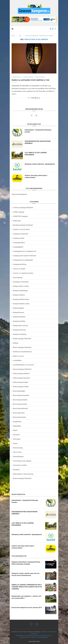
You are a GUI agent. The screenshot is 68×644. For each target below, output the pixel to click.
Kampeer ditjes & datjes (21, 286)
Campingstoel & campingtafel (23, 260)
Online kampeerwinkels (21, 387)
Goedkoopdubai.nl (43, 637)
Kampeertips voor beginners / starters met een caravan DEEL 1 (27, 597)
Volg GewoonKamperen (19, 194)
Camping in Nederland (20, 234)
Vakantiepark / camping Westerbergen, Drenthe (39, 131)
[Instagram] (53, 29)
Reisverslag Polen (19, 413)
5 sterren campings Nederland (23, 207)
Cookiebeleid (34, 634)
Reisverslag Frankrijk (20, 404)
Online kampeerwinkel (21, 382)
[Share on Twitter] (33, 98)
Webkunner (44, 632)
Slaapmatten (17, 422)
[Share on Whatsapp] (39, 98)
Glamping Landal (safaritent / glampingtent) (40, 164)
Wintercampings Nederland (22, 478)
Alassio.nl (34, 637)
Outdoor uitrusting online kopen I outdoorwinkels (36, 176)
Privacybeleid (52, 632)
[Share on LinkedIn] (37, 98)
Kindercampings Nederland (22, 339)
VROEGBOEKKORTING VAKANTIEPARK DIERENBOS (38, 142)
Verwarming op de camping (22, 461)
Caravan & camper (19, 269)
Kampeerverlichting (20, 334)
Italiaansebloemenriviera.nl (35, 635)
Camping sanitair (19, 238)
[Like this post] (29, 98)
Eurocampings (18, 277)
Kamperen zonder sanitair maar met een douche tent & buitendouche (26, 574)
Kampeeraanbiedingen (20, 291)
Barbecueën (17, 221)
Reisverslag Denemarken (21, 395)
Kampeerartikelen (41, 77)
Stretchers (16, 435)
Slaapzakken (17, 426)
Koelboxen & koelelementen (22, 352)
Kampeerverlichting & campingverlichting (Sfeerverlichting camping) (26, 563)
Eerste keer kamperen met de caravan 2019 (27, 608)
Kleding (16, 343)
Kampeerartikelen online (21, 304)
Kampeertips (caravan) (21, 325)
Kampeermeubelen (19, 317)
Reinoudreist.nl (47, 635)
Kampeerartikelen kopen (21, 299)
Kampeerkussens (19, 312)
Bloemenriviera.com (25, 637)
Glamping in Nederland (21, 282)
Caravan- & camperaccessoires (23, 273)
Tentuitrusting (18, 448)
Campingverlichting (29, 77)
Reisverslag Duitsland (20, 400)
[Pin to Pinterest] (35, 98)
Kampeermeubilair (19, 321)
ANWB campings (19, 212)
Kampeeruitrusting (19, 330)
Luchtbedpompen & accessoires (24, 365)
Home (13, 36)
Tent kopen (17, 439)
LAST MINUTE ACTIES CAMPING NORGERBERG (36, 154)
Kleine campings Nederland (22, 347)
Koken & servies (18, 356)
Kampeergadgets (18, 308)
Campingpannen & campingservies (25, 251)
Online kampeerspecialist (21, 378)
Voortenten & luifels (20, 465)
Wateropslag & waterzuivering (23, 474)
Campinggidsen (18, 247)
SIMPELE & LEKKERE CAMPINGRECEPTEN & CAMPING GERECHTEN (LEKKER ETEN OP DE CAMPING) (27, 587)
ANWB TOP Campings (20, 216)
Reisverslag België (19, 391)
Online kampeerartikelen (21, 373)
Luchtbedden (17, 360)
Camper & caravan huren (21, 229)
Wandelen (16, 470)
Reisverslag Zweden (19, 417)
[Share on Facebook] (31, 98)
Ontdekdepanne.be (21, 635)
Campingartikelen (16, 77)
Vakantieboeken (18, 456)
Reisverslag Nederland (20, 408)
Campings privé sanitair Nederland (25, 256)
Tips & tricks (17, 452)
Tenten (15, 443)
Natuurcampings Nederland (22, 369)
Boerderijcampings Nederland (23, 225)
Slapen (15, 430)
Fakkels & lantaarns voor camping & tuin (30, 80)
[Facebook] (50, 29)
